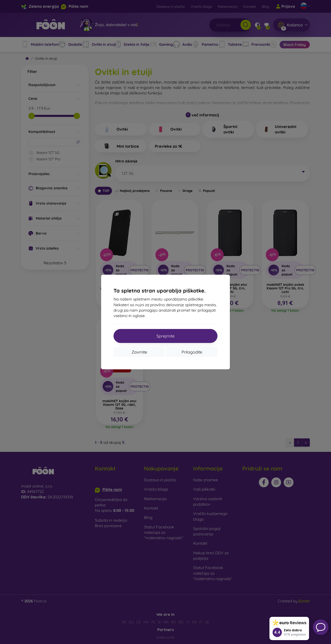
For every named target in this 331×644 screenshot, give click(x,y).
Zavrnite (139, 352)
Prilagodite (192, 352)
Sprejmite (165, 336)
